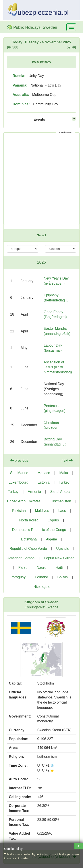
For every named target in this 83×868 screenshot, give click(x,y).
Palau (23, 568)
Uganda (62, 549)
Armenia (35, 492)
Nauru (42, 568)
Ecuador (41, 577)
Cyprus (53, 520)
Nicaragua (41, 587)
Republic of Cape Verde (28, 549)
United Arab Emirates (24, 501)
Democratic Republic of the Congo (39, 530)
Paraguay (18, 577)
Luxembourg (18, 482)
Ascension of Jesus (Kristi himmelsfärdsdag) (58, 367)
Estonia (43, 482)
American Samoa (21, 558)
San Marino (19, 473)
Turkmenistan (60, 501)
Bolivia (63, 577)
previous (19, 460)
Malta (64, 473)
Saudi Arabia (60, 492)
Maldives (42, 511)
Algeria (52, 539)
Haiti (59, 568)
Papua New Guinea (59, 558)
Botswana (29, 539)
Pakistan (19, 511)
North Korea (29, 520)
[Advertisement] (41, 179)
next (67, 460)
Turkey (64, 482)
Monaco (44, 473)
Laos (62, 511)
